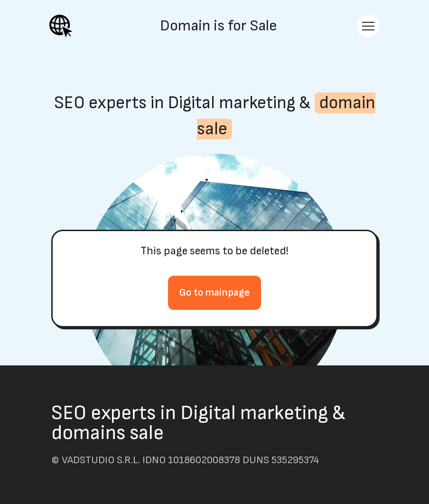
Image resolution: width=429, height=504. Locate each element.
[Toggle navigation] (368, 26)
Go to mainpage (214, 293)
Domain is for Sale (219, 26)
